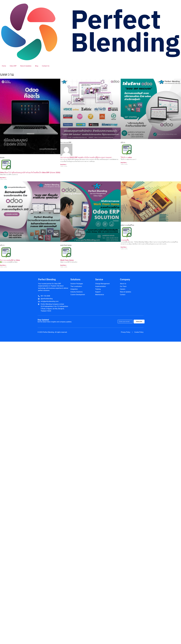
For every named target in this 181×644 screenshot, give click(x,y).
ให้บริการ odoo (126, 157)
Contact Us (46, 66)
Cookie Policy (139, 332)
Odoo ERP (13, 66)
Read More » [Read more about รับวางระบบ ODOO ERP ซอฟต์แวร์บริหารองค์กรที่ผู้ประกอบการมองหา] (63, 165)
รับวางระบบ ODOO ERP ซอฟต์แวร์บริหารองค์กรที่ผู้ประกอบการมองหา (86, 157)
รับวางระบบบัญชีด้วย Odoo (10, 260)
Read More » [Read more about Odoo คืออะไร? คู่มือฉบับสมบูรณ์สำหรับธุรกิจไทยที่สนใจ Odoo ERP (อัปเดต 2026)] (3, 178)
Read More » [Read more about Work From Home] (63, 265)
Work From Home (67, 260)
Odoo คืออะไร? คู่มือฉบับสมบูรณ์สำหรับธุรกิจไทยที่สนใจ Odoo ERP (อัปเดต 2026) (30, 172)
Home (4, 66)
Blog (37, 66)
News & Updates (26, 66)
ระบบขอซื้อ (125, 240)
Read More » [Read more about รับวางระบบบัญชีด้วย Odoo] (3, 265)
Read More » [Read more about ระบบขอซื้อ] (124, 247)
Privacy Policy (126, 332)
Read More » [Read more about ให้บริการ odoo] (124, 163)
